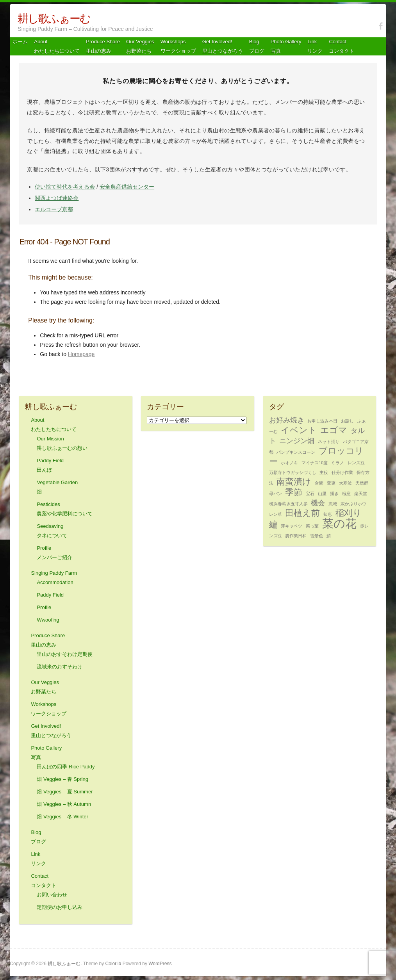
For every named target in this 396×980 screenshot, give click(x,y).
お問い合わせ (52, 895)
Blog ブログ (257, 46)
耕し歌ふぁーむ (54, 19)
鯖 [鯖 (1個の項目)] (329, 536)
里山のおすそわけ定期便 (65, 654)
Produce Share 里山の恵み (103, 46)
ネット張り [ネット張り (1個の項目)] (329, 442)
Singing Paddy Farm (54, 573)
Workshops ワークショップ (178, 46)
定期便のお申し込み (60, 907)
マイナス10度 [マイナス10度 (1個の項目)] (315, 463)
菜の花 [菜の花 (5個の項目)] (339, 523)
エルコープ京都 (54, 209)
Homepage (81, 354)
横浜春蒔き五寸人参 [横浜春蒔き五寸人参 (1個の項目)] (288, 504)
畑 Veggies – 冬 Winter (62, 817)
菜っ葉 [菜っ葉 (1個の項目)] (312, 526)
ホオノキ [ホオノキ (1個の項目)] (289, 463)
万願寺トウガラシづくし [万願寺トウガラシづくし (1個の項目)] (293, 472)
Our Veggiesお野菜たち (140, 46)
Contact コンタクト (342, 46)
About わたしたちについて (57, 46)
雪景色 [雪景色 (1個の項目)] (317, 536)
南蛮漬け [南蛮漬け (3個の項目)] (294, 482)
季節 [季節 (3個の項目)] (294, 492)
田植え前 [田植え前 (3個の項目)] (302, 513)
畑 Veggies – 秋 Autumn (64, 804)
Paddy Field (50, 595)
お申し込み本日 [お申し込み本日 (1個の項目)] (322, 421)
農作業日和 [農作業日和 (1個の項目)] (296, 536)
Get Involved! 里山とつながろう (223, 46)
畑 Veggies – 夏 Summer (65, 792)
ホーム (20, 42)
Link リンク (315, 46)
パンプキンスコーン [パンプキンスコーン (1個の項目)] (296, 452)
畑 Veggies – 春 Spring (62, 779)
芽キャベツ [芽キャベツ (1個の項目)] (292, 526)
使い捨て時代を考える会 (65, 187)
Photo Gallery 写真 (286, 46)
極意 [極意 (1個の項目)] (346, 494)
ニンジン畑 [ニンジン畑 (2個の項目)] (297, 441)
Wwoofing (48, 620)
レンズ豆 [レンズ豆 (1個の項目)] (356, 463)
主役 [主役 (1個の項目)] (324, 472)
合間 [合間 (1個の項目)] (319, 483)
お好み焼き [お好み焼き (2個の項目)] (287, 420)
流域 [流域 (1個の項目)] (333, 504)
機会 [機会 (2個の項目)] (318, 503)
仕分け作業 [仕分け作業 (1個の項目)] (342, 472)
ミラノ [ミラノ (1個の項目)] (338, 463)
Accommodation (55, 582)
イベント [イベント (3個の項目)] (299, 430)
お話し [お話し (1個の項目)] (347, 421)
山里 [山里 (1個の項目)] (322, 494)
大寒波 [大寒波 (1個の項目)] (345, 483)
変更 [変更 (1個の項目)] (331, 483)
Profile (44, 607)
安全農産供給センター (127, 187)
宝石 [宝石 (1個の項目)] (310, 494)
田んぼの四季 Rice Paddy (66, 767)
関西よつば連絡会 (57, 198)
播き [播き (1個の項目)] (334, 494)
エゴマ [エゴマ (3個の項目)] (334, 430)
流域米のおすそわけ (60, 667)
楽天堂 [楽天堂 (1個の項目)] (361, 494)
